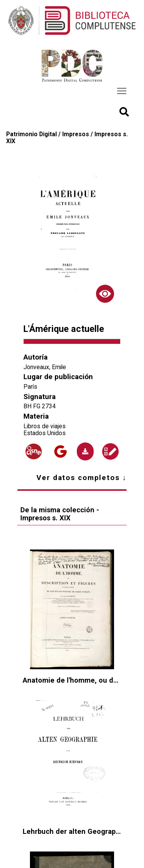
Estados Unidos (45, 433)
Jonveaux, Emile (45, 367)
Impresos (76, 134)
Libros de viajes (45, 426)
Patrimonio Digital (31, 134)
